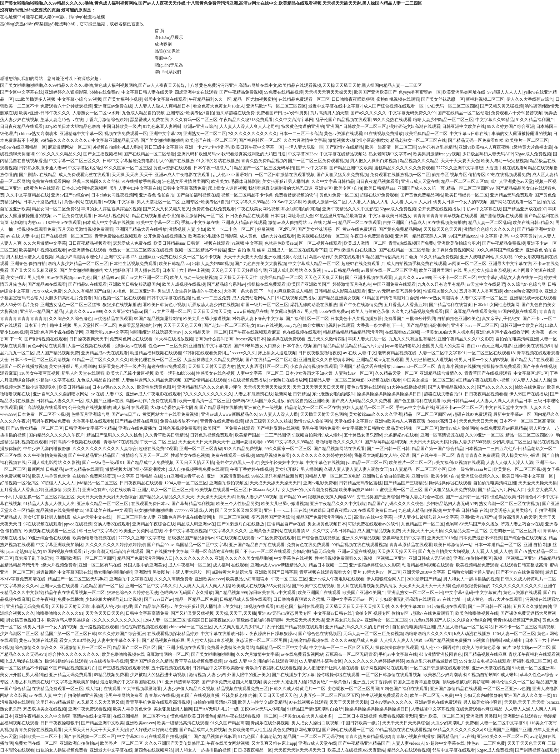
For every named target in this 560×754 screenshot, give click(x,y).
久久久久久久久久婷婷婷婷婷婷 (322, 455)
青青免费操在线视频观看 (118, 236)
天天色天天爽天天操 (324, 278)
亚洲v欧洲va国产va (478, 517)
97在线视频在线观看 (42, 524)
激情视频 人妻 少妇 (187, 229)
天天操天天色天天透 (442, 229)
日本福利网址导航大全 (292, 216)
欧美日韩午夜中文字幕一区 (257, 147)
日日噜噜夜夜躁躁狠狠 (353, 99)
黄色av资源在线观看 (343, 134)
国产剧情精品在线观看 (205, 380)
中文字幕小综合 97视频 (79, 99)
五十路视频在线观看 (99, 627)
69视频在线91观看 (384, 380)
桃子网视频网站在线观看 (384, 668)
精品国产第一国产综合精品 (437, 449)
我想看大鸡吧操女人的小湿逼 (382, 455)
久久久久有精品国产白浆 (87, 291)
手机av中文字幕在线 (482, 209)
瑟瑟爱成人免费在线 (149, 120)
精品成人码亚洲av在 (196, 524)
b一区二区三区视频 (231, 517)
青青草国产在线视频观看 (488, 373)
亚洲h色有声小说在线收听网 (56, 332)
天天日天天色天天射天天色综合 (107, 497)
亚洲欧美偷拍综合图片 (459, 243)
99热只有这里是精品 (437, 147)
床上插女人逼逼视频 (227, 188)
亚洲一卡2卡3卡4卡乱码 (207, 147)
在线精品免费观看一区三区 (304, 99)
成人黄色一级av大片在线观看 (267, 236)
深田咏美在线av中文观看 (109, 510)
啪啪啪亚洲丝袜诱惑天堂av (156, 332)
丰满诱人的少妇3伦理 (112, 606)
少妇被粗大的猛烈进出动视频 (114, 599)
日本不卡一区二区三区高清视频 (40, 360)
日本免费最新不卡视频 (480, 538)
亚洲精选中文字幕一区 (81, 134)
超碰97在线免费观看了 (363, 264)
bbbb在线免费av (104, 92)
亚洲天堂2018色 (442, 538)
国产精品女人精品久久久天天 (166, 497)
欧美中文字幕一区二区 (158, 223)
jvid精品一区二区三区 (367, 463)
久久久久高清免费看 (174, 579)
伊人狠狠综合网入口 (386, 579)
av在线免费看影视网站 (302, 654)
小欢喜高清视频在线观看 (314, 366)
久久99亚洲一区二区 (484, 435)
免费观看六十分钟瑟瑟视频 (66, 106)
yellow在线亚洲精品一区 (23, 147)
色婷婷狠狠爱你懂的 (471, 586)
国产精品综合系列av (226, 284)
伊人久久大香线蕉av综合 (530, 99)
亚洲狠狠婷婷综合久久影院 (375, 565)
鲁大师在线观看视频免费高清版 (367, 586)
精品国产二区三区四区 (134, 648)
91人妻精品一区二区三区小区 (418, 469)
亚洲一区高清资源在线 (442, 435)
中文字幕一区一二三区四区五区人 (341, 648)
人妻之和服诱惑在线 (254, 394)
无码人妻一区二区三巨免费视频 (373, 634)
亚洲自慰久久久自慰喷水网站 (326, 360)
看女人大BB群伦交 (77, 640)
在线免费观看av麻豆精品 (503, 428)
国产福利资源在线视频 (278, 428)
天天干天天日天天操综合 (406, 723)
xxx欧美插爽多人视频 (35, 99)
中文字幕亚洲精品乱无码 (115, 140)
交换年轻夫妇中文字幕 (282, 463)
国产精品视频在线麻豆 (136, 421)
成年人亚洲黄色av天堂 (512, 181)
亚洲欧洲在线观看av (522, 716)
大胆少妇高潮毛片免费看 (68, 298)
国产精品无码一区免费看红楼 (476, 140)
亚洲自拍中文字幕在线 (210, 346)
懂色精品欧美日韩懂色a (513, 497)
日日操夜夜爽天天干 (89, 339)
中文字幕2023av (303, 154)
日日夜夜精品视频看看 (377, 181)
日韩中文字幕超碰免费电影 (128, 161)
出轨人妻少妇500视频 (212, 264)
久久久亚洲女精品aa (123, 311)
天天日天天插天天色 (278, 695)
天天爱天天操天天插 (537, 483)
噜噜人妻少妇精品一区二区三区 (443, 120)
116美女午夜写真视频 (39, 373)
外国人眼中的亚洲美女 (145, 565)
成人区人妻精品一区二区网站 (465, 627)
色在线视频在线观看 (302, 332)
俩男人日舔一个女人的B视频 (460, 202)
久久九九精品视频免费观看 (417, 311)
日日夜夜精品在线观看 (21, 126)
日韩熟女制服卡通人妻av (42, 168)
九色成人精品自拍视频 (143, 113)
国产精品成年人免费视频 (150, 463)
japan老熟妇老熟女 (402, 346)
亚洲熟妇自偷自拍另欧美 (386, 476)
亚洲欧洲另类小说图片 (285, 257)
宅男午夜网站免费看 (51, 421)
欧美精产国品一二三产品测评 (262, 435)
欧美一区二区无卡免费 (431, 695)
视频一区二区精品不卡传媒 (247, 195)
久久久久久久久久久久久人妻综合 (105, 449)
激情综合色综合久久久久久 (489, 229)
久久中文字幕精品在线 (27, 195)
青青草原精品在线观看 (411, 545)
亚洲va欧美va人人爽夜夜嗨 (484, 147)
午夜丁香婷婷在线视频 (251, 469)
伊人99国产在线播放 (175, 161)
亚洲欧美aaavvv (209, 579)
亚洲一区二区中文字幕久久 (151, 586)
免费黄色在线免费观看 (214, 209)
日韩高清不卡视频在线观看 (75, 442)
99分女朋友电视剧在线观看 (329, 325)
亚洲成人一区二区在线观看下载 (297, 250)
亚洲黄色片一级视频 (263, 408)
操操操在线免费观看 (266, 284)
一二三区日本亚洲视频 (355, 716)
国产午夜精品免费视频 (241, 92)
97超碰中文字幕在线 (55, 380)
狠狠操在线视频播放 (122, 305)
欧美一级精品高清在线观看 (183, 723)
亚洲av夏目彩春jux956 (252, 442)
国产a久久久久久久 (368, 113)
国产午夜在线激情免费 (361, 305)
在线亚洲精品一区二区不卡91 (141, 716)
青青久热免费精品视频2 (264, 161)
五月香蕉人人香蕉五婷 (481, 291)
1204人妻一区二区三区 (186, 483)
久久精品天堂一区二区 (206, 332)
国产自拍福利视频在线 (198, 195)
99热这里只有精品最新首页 (341, 216)
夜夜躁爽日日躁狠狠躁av (273, 634)
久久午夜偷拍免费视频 (45, 455)
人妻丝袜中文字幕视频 (432, 709)
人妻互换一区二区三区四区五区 (45, 497)
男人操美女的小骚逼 (520, 455)
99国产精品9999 (464, 236)
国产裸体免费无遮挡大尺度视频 (231, 682)
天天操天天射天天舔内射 (211, 366)
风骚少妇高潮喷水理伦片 (79, 257)
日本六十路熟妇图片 (42, 202)
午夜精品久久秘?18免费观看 (246, 120)
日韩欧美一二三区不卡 (40, 736)
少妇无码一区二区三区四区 (452, 106)
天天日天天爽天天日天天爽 (319, 387)
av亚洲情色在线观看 (87, 250)
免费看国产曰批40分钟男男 (282, 113)
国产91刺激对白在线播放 (353, 250)
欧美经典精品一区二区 (426, 134)
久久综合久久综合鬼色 (70, 319)
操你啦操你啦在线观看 (450, 483)
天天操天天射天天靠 (70, 606)
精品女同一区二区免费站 (55, 209)
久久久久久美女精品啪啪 (249, 558)
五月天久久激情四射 (327, 339)
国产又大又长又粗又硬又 (166, 209)
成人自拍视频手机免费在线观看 (416, 264)
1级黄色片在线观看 (41, 188)
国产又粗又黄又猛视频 (501, 106)
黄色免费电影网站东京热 (296, 730)
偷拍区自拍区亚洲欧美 (308, 401)
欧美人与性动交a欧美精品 (262, 702)
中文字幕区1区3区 (85, 168)
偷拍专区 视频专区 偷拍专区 (459, 175)
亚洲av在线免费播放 (137, 428)
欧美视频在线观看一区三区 (323, 236)
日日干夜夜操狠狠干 (60, 723)
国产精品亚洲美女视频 (339, 298)
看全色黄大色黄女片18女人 (219, 106)
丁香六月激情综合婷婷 (106, 120)
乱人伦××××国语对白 (233, 175)
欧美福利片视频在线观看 (42, 250)
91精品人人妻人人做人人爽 (49, 504)
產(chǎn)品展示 (169, 38)
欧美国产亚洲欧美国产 (375, 92)
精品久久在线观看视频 (409, 750)
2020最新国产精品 (424, 579)
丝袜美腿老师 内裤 (239, 695)
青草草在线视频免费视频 (198, 661)
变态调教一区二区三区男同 (515, 531)
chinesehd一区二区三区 (414, 366)
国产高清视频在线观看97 (42, 408)
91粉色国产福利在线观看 (300, 606)
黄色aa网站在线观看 (83, 202)
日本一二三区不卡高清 (301, 134)
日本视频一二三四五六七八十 (493, 449)
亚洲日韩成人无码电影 (430, 558)
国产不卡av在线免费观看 (519, 572)
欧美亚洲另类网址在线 (464, 92)
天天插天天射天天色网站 (324, 414)
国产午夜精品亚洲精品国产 (94, 455)
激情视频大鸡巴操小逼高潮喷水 (358, 140)
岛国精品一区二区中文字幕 (201, 545)
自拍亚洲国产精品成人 (404, 223)
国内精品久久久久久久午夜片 (56, 435)
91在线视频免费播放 (384, 134)
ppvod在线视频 (78, 524)
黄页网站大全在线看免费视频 (171, 414)
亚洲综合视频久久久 (480, 476)
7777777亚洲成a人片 (194, 510)
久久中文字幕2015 (408, 606)
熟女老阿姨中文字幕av (390, 154)
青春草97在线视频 (121, 442)
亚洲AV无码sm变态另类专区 (395, 291)
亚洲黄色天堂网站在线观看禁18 (280, 531)
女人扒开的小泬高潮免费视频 (309, 490)
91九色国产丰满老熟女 (260, 736)
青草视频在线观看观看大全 (325, 572)
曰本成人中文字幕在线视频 (109, 223)
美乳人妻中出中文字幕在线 (135, 188)
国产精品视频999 (231, 593)
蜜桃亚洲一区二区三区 (401, 490)
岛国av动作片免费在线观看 (334, 257)
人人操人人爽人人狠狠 (401, 640)
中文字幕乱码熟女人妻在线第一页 (510, 278)
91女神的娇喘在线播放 (218, 161)
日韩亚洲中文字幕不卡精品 (90, 428)
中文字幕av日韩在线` (469, 134)
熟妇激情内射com (27, 223)
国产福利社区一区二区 (260, 140)
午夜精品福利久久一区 (210, 99)
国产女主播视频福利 (102, 154)
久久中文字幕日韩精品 (333, 181)
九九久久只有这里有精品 (441, 284)
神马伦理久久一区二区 (513, 682)
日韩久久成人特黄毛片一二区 (529, 579)
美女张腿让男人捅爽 (25, 278)
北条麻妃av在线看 (129, 346)
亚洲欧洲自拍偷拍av (79, 743)
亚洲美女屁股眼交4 (344, 620)
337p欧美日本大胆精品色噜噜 (72, 126)
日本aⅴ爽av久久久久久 (114, 387)
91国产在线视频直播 (200, 695)
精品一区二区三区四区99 (465, 181)
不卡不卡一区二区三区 (454, 278)
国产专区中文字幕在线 (21, 92)
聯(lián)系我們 (168, 72)
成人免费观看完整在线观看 (84, 175)
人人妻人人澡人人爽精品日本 (163, 106)
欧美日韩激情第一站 (453, 545)
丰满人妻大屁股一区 (304, 147)
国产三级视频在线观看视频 (124, 668)
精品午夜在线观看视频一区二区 (75, 593)
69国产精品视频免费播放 (448, 640)
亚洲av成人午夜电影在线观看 (183, 175)
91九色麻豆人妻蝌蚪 (162, 126)
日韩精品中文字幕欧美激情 (218, 668)
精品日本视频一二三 (328, 565)
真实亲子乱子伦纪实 (501, 319)
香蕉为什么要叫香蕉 (214, 339)
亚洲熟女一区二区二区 (205, 134)
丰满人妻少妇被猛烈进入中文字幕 (426, 517)
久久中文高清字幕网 (294, 120)
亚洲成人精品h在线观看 (244, 223)
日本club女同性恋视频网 (85, 188)
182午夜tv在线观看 (63, 223)
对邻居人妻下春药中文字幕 (258, 319)
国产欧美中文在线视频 (313, 586)
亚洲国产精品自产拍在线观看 (257, 545)
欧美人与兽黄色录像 (370, 311)
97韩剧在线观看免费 (202, 353)
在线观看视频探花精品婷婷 (173, 634)
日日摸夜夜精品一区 (253, 750)
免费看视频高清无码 (398, 716)
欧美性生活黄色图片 (156, 387)
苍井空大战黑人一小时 (237, 463)
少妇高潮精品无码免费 (314, 551)
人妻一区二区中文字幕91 (442, 353)
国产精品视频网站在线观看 (339, 449)
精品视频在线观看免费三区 (242, 689)
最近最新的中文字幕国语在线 (64, 572)
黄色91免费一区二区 (339, 195)
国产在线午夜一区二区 (433, 455)
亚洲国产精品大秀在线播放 (141, 229)
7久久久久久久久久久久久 (252, 134)
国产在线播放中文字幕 (167, 551)
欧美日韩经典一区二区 (466, 195)
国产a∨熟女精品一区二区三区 (34, 428)
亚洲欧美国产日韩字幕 (276, 572)
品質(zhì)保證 (167, 51)
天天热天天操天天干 (397, 551)
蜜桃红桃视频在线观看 (398, 99)
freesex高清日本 (250, 339)
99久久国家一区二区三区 (128, 168)
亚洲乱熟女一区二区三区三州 (165, 490)
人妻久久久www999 (412, 278)
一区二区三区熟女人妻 (134, 517)
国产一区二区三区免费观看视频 (318, 161)
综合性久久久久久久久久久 (74, 654)
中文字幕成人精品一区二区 (314, 264)
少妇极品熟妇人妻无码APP (487, 154)
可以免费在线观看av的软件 (373, 524)
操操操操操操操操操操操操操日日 (389, 394)
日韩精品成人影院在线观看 (340, 291)
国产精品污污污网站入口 (501, 490)
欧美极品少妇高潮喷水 (247, 579)
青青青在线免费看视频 (221, 421)
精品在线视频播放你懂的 (155, 216)
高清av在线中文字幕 (373, 517)
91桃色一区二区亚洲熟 (134, 291)
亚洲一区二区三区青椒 (201, 449)
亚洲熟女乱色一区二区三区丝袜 (70, 305)
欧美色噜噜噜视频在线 (94, 538)
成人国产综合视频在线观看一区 (394, 106)
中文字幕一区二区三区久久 (75, 161)
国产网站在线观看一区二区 (515, 202)
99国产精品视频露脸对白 (158, 319)
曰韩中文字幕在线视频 (169, 298)
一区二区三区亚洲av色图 (507, 689)
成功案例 (163, 44)
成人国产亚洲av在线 (104, 401)
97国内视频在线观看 (517, 311)
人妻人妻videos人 (408, 743)
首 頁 (159, 31)
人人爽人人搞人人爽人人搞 (204, 586)
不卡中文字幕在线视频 (186, 531)
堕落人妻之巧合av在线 (62, 120)
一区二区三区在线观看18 (491, 353)
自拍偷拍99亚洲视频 (83, 695)
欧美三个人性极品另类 (237, 504)
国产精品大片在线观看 (532, 360)
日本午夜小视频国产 (302, 346)
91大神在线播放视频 (174, 339)
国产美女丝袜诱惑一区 (442, 99)
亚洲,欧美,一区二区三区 (441, 716)
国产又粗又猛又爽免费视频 (342, 175)
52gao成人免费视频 (533, 154)
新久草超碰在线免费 (235, 113)
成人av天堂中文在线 (92, 517)
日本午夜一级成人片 (213, 168)
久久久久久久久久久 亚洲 (199, 558)
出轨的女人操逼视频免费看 (62, 750)
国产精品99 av (106, 278)
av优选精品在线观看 (113, 319)
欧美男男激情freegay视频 (437, 154)
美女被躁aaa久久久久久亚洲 (375, 414)
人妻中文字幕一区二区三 (484, 298)
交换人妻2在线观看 (112, 524)
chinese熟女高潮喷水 (38, 134)
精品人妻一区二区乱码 (490, 223)
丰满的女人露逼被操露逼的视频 (521, 134)
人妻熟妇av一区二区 (354, 373)
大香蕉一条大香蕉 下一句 (248, 291)
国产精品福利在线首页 (450, 305)
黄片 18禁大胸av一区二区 (377, 572)
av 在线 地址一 (322, 223)
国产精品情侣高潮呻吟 (428, 325)
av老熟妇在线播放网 (288, 380)
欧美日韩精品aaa (380, 188)
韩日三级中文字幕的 (164, 147)
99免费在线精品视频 (284, 92)
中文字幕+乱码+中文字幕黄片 (509, 236)
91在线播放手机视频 (141, 181)
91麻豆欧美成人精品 (293, 291)
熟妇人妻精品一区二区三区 (368, 408)
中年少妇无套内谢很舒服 (47, 449)
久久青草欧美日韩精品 (166, 435)
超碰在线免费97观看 (158, 449)
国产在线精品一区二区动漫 (463, 113)
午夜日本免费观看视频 (372, 236)
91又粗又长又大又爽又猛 (100, 702)
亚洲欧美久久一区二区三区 (502, 736)
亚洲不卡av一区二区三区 (474, 325)
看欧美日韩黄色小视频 (164, 305)
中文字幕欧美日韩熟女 (390, 216)
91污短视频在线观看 (447, 606)
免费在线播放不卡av (179, 421)
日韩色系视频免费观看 (180, 428)
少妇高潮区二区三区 (512, 442)
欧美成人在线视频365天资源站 (261, 586)
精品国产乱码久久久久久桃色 (115, 435)
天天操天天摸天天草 (216, 497)
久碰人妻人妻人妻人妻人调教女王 (356, 469)
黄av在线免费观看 (359, 229)
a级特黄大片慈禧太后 (532, 147)
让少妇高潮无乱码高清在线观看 (114, 551)
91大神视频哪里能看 (142, 689)
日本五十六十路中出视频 (186, 270)
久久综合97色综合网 (526, 284)
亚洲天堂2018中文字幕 (107, 332)
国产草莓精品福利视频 (386, 442)
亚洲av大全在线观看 (59, 586)
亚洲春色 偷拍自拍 (157, 195)
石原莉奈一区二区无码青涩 (351, 654)
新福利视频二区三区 (485, 99)
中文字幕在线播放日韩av (224, 634)
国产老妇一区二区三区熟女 (229, 325)
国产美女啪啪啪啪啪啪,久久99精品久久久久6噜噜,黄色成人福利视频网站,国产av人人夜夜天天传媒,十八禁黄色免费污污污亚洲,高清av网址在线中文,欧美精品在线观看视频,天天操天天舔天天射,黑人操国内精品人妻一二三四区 (211, 3)
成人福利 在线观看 (131, 408)
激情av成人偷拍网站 (287, 223)
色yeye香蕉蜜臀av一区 (420, 92)
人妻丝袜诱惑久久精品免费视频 (214, 360)
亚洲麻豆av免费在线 (113, 106)
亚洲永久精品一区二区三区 (103, 504)
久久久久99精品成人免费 (354, 640)
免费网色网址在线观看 (131, 339)
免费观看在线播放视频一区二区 (400, 175)
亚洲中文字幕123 (165, 134)
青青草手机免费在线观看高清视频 (158, 702)
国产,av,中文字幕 (312, 168)
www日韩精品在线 (342, 270)
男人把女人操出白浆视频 (374, 161)
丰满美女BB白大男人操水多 (447, 332)
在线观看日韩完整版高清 (524, 565)
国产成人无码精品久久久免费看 (361, 401)
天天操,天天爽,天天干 (132, 175)
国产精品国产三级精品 (405, 483)
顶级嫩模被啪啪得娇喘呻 (260, 620)
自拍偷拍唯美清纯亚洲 (517, 339)
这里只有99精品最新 (55, 702)
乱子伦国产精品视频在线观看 (343, 120)
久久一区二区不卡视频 (200, 257)
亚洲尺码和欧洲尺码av (198, 154)
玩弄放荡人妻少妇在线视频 (214, 305)
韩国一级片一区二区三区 (265, 305)
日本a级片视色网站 (112, 216)
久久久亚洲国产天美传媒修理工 (175, 743)
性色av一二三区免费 (211, 298)
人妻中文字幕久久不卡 (119, 640)
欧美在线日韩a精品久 (533, 223)
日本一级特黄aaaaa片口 (470, 469)
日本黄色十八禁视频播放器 (356, 319)
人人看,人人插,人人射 (369, 202)
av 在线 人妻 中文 (22, 236)
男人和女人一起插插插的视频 (471, 579)
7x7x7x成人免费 (47, 291)
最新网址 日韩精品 (292, 394)
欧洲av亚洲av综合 (201, 126)
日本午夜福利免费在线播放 (57, 599)
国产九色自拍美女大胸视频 (260, 264)
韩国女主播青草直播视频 (417, 682)
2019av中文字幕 (286, 202)
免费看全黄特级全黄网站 (230, 648)
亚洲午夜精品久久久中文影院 (350, 209)
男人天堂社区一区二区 (158, 202)
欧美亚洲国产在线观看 (319, 593)
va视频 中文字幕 (119, 202)
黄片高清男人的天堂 (329, 113)
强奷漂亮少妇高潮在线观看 (415, 126)
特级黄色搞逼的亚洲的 (302, 126)
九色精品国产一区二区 (422, 524)
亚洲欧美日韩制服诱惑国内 (134, 284)
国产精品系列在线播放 (221, 408)
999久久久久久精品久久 (59, 154)
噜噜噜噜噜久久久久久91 (339, 442)
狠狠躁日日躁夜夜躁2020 (332, 510)
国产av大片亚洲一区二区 (144, 278)
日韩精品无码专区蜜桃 (360, 483)
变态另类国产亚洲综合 (378, 497)
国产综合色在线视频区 (319, 538)
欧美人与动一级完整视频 (505, 161)
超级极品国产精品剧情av (191, 538)
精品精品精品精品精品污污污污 (353, 332)
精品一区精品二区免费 (196, 599)
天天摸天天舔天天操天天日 (275, 483)
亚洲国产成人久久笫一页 (421, 188)
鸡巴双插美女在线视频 (45, 709)
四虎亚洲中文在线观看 (196, 92)
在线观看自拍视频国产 (170, 736)
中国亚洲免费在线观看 (394, 284)
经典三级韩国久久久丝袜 (96, 181)
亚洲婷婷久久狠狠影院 (66, 92)
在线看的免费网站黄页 (94, 476)
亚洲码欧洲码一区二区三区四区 (276, 106)
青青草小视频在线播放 (459, 366)
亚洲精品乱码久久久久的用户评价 (209, 387)
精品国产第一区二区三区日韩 (68, 634)
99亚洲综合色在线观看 (49, 538)
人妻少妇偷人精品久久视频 (189, 689)
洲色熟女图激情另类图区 (186, 181)
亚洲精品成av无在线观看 (533, 298)
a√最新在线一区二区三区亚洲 (389, 270)
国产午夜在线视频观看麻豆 (255, 332)
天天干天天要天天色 (460, 161)
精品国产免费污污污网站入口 (324, 517)
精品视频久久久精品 (419, 161)
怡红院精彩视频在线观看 (144, 627)
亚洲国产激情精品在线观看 (456, 689)
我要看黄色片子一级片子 (122, 366)
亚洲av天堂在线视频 (357, 551)
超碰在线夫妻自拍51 (443, 394)
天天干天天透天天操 (349, 702)
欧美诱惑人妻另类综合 (511, 510)
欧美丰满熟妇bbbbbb (175, 373)
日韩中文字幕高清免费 (184, 188)
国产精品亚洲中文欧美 (351, 168)
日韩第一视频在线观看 (208, 243)
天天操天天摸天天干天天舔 (424, 586)
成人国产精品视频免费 (57, 353)
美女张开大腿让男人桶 (285, 682)
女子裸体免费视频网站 (453, 250)
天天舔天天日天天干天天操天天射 (357, 606)
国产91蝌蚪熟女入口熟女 (257, 346)
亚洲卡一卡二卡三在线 (285, 510)
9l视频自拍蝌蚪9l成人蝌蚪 (117, 147)
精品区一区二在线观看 (360, 223)
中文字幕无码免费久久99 (412, 113)
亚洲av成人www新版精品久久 (229, 414)
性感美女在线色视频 (215, 373)
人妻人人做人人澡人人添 (510, 463)
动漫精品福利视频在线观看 (156, 353)
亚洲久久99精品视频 (361, 538)
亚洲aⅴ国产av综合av (70, 195)
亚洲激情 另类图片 (62, 490)
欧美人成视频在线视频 (184, 284)
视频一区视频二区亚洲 (385, 558)
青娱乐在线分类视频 (270, 723)
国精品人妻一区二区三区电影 (337, 380)
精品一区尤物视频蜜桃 (255, 99)
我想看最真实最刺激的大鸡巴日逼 (254, 154)
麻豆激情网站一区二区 (69, 147)
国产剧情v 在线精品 (344, 147)
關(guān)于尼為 (169, 65)
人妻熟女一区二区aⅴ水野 (96, 113)
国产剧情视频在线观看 (501, 216)
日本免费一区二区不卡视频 (43, 414)
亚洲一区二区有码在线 (100, 565)
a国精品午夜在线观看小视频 (483, 380)
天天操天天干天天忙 (238, 278)
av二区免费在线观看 (72, 216)
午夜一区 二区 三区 (158, 442)
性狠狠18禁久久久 (440, 291)
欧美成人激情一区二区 (325, 202)
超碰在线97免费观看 (379, 195)
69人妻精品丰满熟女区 (321, 661)
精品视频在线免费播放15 (60, 510)
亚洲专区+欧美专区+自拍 (190, 113)
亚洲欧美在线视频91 (533, 346)
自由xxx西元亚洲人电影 (489, 346)
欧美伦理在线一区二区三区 (211, 140)
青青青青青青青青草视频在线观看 (445, 216)
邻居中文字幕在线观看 (165, 99)
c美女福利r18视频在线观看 (459, 463)
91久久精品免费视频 (439, 257)
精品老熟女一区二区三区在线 (418, 140)
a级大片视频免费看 (58, 565)
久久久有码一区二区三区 (194, 120)
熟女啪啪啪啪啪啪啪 (301, 209)
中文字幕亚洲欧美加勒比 (60, 545)
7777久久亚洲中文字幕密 (460, 168)
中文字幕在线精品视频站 (343, 154)
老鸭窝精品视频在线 (397, 353)
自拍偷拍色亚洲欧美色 (459, 319)
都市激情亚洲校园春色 (440, 654)
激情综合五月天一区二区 (145, 455)
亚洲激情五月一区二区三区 (85, 648)
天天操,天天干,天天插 (422, 531)
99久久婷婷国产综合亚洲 (511, 126)
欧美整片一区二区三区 (527, 140)
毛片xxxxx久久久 (240, 353)
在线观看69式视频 (402, 332)
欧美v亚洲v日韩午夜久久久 (45, 113)
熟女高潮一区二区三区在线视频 (509, 504)
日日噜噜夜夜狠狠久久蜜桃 (299, 599)
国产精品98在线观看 (47, 284)
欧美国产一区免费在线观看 (229, 428)
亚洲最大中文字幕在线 (510, 264)
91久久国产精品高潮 (230, 723)
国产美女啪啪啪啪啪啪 (162, 140)
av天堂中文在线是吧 (486, 284)
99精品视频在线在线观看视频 (359, 545)
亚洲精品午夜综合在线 (154, 524)
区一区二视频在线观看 (320, 243)
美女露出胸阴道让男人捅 (294, 311)
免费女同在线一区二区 (36, 743)
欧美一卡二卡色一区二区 (231, 229)
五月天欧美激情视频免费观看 (85, 229)
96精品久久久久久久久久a (65, 140)
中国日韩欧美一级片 (122, 126)
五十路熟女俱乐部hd (363, 435)
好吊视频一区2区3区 (276, 229)
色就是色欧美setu (281, 243)
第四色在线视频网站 (154, 750)
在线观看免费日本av (150, 504)
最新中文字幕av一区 (512, 414)
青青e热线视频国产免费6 (412, 243)
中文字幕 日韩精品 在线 (140, 476)
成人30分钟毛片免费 (19, 305)
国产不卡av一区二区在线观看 (263, 551)
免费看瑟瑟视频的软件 (296, 195)
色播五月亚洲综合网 (90, 414)
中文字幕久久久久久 (228, 531)
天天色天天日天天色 (478, 421)
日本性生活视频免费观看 (133, 264)
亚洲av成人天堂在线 (420, 181)
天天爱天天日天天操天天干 (204, 442)
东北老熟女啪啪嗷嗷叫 (334, 394)
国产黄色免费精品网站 (422, 195)
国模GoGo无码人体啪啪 (263, 709)
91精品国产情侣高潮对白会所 (390, 257)
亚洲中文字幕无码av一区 (350, 599)
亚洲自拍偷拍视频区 (229, 483)
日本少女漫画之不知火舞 (309, 373)
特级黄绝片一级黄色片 (329, 682)
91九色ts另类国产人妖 (430, 620)
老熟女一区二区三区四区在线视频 (141, 250)
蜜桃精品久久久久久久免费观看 (404, 168)
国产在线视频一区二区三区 (67, 236)
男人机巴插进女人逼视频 (30, 257)
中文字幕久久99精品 (495, 120)
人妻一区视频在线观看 (89, 346)
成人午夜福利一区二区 (190, 565)
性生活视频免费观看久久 (338, 558)
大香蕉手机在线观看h (506, 168)
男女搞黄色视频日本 (327, 524)
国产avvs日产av (126, 414)
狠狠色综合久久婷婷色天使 (132, 593)
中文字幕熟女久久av (19, 586)
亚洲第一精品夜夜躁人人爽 (421, 236)
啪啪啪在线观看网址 (278, 661)
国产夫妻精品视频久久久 (451, 387)
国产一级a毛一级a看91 (103, 463)
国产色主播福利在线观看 (417, 401)
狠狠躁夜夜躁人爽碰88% (331, 497)
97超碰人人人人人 (505, 92)
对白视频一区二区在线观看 (120, 298)
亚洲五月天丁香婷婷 (372, 682)
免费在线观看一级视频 (232, 455)
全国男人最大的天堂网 (443, 346)
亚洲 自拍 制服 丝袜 (247, 250)
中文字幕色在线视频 (325, 463)
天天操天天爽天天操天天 (328, 92)
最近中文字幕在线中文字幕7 (335, 106)
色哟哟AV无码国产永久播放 (259, 401)
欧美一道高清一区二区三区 (391, 147)
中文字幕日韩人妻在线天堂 (147, 92)
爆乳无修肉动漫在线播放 (314, 305)
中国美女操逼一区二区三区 (429, 380)
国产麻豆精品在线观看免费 (471, 311)
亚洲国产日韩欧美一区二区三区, (357, 126)
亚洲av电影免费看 (320, 483)
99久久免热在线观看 (392, 120)
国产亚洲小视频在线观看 (369, 278)
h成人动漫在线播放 (472, 634)
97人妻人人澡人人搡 (532, 380)
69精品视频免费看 (273, 455)
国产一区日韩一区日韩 (388, 449)
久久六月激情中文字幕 (305, 140)
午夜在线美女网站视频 (258, 209)
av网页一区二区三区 (467, 264)
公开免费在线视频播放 (439, 209)
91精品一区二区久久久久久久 (100, 360)
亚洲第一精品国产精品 (41, 311)
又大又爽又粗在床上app (274, 743)
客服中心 (163, 58)
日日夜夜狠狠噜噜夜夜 (320, 353)
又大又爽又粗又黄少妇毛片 (240, 627)
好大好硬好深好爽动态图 (154, 730)
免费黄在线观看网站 (51, 181)
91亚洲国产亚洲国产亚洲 (507, 730)
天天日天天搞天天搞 (212, 311)
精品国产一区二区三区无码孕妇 (264, 168)
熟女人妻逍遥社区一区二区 (262, 366)
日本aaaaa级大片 (264, 490)
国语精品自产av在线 (286, 524)
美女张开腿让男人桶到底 (286, 181)
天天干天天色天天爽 (182, 325)
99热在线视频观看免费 (509, 175)
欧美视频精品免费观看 (477, 565)
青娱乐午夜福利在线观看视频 (273, 668)
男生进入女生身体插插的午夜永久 (190, 291)
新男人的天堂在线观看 (83, 373)
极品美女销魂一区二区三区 (412, 428)
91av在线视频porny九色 (69, 278)
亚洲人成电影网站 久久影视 (486, 257)
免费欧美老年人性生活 (250, 730)
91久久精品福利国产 (535, 120)
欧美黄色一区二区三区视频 (519, 469)
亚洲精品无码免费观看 (511, 195)
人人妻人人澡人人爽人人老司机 (249, 126)
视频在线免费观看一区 (126, 134)
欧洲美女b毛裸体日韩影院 (236, 181)
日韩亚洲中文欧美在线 (464, 126)
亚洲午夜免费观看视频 (90, 709)
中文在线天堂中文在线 (506, 408)
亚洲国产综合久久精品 (151, 661)
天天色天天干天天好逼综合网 (239, 270)
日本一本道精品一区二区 (498, 545)
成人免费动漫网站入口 (254, 298)
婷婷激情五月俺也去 (352, 284)
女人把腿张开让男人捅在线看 (132, 270)
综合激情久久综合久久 (36, 648)
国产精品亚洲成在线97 (524, 209)
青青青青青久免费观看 (478, 455)
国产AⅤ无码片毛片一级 (216, 709)
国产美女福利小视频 (122, 99)
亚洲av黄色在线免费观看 (438, 702)
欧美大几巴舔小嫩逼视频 (207, 319)
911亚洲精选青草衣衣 (185, 476)
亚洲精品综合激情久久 (441, 373)
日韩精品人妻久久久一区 (60, 401)
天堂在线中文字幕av (353, 421)
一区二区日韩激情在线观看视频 (285, 175)
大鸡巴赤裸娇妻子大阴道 (174, 408)
